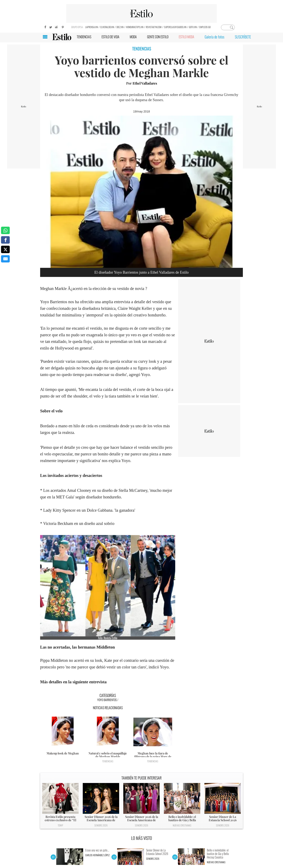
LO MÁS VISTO (142, 838)
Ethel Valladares (145, 83)
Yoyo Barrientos (107, 700)
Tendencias (108, 761)
